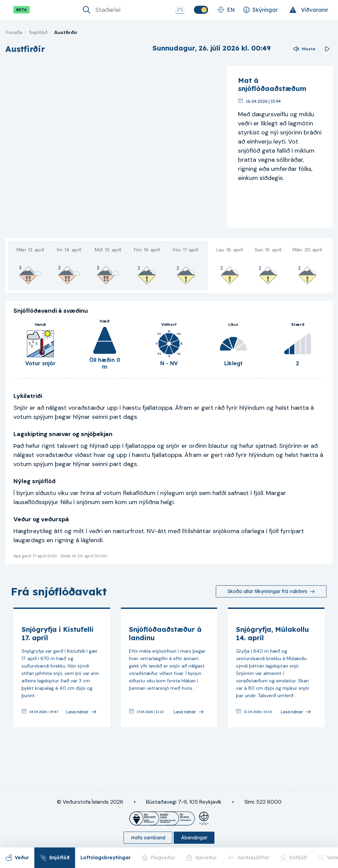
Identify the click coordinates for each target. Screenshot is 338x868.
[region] (114, 147)
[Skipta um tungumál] (226, 10)
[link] (62, 667)
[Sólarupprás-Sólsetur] (180, 10)
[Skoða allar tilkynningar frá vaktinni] (271, 591)
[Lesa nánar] (81, 712)
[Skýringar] (260, 10)
